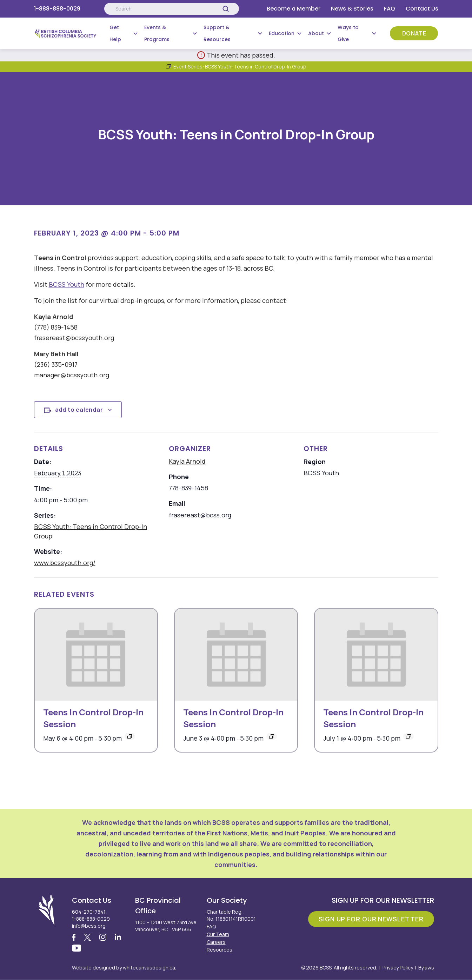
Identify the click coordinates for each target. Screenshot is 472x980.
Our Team (218, 934)
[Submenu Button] (135, 33)
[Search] (226, 9)
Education (282, 33)
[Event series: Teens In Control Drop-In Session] (130, 736)
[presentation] (96, 655)
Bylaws (426, 968)
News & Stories (352, 9)
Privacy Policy (398, 968)
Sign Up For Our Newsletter (371, 919)
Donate (414, 33)
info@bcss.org (89, 926)
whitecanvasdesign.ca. (149, 968)
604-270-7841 (89, 912)
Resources (220, 950)
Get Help (115, 33)
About (316, 33)
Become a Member (294, 9)
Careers (216, 942)
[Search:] (172, 9)
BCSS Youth (67, 284)
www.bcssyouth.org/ (65, 563)
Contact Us (422, 9)
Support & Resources (217, 33)
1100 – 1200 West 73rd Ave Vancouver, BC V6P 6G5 (166, 926)
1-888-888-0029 (57, 9)
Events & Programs (157, 33)
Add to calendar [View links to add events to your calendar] (79, 410)
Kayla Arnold (187, 461)
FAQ (390, 9)
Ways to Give (348, 33)
